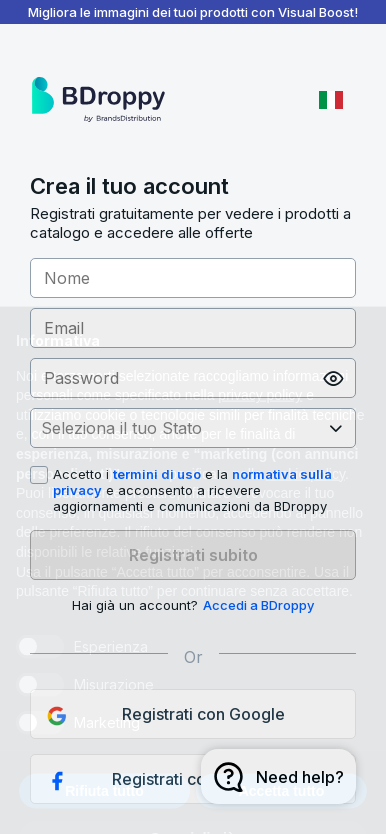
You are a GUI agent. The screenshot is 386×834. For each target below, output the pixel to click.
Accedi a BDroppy (258, 605)
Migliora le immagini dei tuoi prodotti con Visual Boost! (193, 12)
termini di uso (157, 474)
